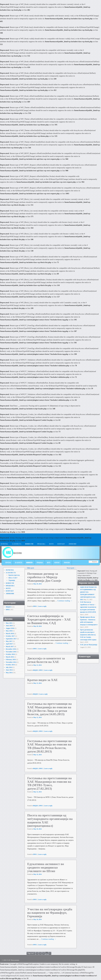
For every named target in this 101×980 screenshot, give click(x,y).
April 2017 (9, 644)
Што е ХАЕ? (13, 578)
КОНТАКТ (61, 544)
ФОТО (51, 544)
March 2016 (10, 657)
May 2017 (9, 641)
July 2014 (9, 667)
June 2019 (9, 626)
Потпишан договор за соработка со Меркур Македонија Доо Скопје (44, 577)
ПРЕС (35, 606)
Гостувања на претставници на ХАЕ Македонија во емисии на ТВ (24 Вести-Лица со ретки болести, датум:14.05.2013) (49, 709)
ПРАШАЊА (41, 544)
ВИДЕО (36, 670)
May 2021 (9, 623)
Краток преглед (14, 575)
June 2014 (9, 670)
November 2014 (11, 662)
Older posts (30, 568)
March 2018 (10, 633)
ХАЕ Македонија (13, 960)
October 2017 (10, 636)
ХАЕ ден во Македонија (89, 645)
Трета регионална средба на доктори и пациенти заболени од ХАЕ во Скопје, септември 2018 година (88, 635)
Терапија (12, 580)
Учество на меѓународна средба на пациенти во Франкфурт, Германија (50, 913)
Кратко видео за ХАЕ (42, 680)
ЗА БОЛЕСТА (17, 544)
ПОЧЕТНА (8, 562)
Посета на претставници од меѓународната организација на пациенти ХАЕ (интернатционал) (50, 821)
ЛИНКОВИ (72, 544)
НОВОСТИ (29, 544)
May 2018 (9, 631)
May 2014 (9, 673)
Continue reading (65, 601)
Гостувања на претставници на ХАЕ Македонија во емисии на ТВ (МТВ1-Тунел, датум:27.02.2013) (49, 783)
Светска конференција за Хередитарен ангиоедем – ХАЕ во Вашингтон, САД (49, 619)
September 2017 (11, 639)
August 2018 (10, 628)
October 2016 (10, 654)
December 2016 (11, 649)
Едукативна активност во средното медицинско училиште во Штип (46, 867)
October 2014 (10, 665)
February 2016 (11, 659)
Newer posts (71, 568)
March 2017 (10, 646)
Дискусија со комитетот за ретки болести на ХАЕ (46, 660)
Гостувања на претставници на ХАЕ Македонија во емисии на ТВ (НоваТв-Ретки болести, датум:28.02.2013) (49, 746)
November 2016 (11, 652)
